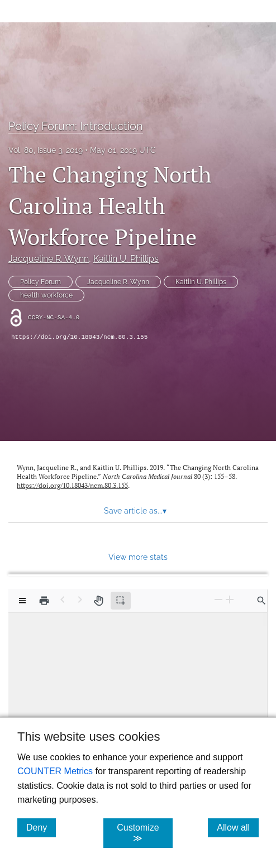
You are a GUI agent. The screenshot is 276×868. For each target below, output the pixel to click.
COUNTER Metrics (55, 771)
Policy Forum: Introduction (76, 126)
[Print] (44, 601)
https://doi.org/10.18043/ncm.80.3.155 (79, 337)
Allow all (238, 827)
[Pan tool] (98, 601)
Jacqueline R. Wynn (49, 259)
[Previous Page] (63, 600)
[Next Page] (80, 600)
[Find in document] (261, 601)
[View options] (22, 601)
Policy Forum (41, 282)
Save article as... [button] (135, 511)
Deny (41, 827)
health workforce (46, 295)
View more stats (138, 557)
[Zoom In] (230, 600)
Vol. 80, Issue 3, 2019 (46, 150)
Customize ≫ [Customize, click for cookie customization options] (145, 833)
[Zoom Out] (218, 600)
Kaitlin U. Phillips (126, 259)
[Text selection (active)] (121, 601)
